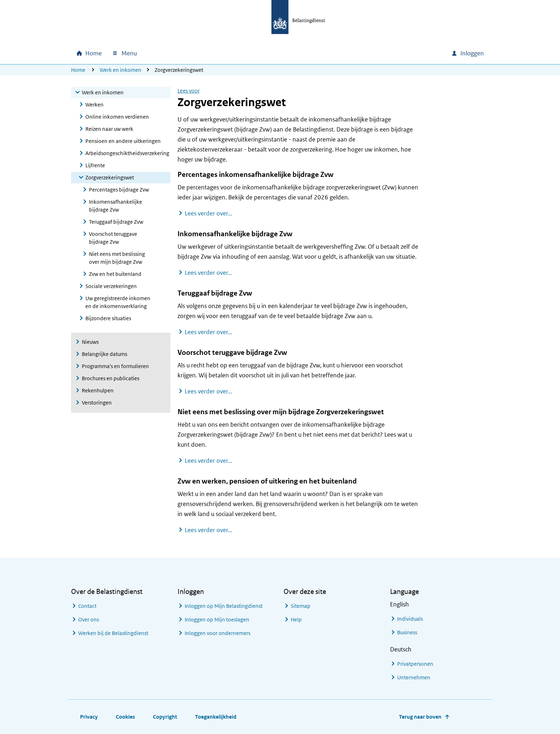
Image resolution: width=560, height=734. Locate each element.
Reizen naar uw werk (109, 129)
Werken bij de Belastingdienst (113, 633)
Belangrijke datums (104, 354)
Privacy (89, 717)
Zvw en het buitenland (115, 274)
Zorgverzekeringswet (110, 177)
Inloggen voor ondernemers (217, 633)
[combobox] (385, 53)
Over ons (89, 619)
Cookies (125, 717)
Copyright (165, 717)
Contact (87, 606)
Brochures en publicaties (111, 378)
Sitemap (301, 606)
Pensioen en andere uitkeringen (123, 141)
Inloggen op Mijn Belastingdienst (224, 606)
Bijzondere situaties (108, 318)
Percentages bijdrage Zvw (119, 190)
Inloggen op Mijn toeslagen (217, 619)
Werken (94, 105)
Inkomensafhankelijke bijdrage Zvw (116, 206)
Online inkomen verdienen (117, 117)
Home (78, 70)
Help (296, 619)
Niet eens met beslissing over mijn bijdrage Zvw (117, 258)
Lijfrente (95, 165)
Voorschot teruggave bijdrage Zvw (113, 238)
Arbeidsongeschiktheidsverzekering (127, 153)
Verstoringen (97, 403)
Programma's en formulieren (115, 366)
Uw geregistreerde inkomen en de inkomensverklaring (118, 302)
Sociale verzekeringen (111, 286)
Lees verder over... (208, 213)
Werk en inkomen (121, 70)
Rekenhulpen (98, 390)
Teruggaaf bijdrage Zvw (116, 222)
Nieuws (90, 342)
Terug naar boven (420, 717)
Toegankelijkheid (216, 717)
